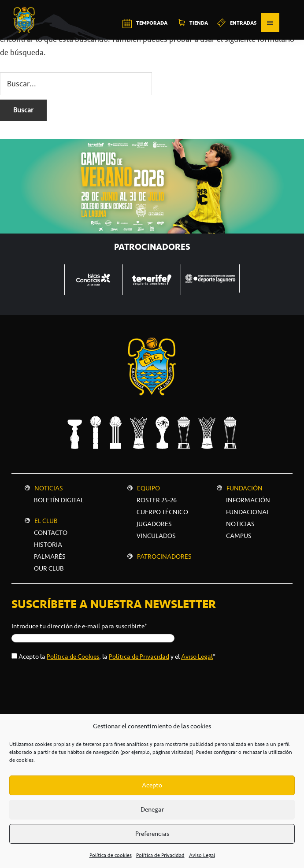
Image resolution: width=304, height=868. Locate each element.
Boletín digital (59, 500)
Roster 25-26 (157, 500)
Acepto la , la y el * (117, 657)
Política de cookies (111, 855)
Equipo (148, 488)
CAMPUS (239, 536)
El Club (46, 521)
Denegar (152, 809)
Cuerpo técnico (162, 512)
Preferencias (152, 834)
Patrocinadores (164, 556)
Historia (48, 545)
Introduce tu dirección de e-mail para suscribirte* (79, 626)
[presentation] (78, 686)
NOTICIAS (240, 524)
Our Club (49, 568)
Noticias (49, 488)
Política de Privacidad (160, 855)
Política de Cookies (73, 657)
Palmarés (50, 556)
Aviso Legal (202, 855)
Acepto (152, 785)
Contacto (51, 533)
